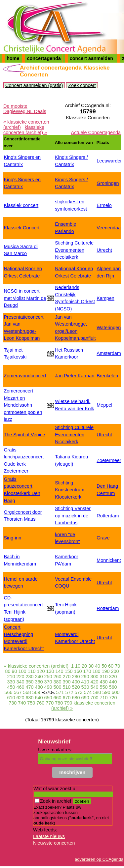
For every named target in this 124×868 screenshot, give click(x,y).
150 (69, 671)
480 (39, 687)
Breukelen (107, 376)
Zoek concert (82, 85)
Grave (103, 538)
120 (41, 671)
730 (13, 703)
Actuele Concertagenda (96, 132)
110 (31, 671)
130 (50, 671)
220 (20, 677)
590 (106, 692)
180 (97, 671)
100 (22, 671)
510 (67, 687)
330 (11, 682)
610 (11, 698)
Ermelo (104, 205)
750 (31, 703)
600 (116, 692)
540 (95, 687)
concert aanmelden (91, 58)
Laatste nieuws (49, 836)
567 (18, 692)
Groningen (108, 183)
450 (11, 687)
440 (113, 682)
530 (85, 687)
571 (60, 692)
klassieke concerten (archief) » (25, 130)
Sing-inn (12, 538)
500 (57, 687)
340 (20, 682)
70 (117, 666)
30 (91, 666)
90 (14, 671)
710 (104, 698)
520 (76, 687)
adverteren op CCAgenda (99, 859)
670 (67, 698)
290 (85, 677)
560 (113, 687)
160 (78, 671)
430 (104, 682)
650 (48, 698)
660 (57, 698)
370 (48, 682)
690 (85, 698)
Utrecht (104, 250)
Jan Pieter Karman (75, 376)
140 (59, 671)
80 (8, 671)
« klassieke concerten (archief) (36, 666)
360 (39, 682)
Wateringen (109, 328)
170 (87, 671)
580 (97, 692)
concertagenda (44, 58)
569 (36, 692)
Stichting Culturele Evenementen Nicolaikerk (74, 250)
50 (104, 666)
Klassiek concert (21, 205)
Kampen (105, 298)
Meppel (104, 405)
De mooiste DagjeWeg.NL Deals (25, 109)
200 (115, 671)
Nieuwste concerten (54, 843)
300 (95, 677)
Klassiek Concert (21, 228)
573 (79, 692)
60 (111, 666)
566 (8, 692)
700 (95, 698)
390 (67, 682)
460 (20, 687)
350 (29, 682)
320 (113, 677)
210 (11, 677)
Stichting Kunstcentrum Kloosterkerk (70, 490)
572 (69, 692)
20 (84, 666)
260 (57, 677)
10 (78, 666)
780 (59, 703)
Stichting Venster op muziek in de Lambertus (73, 516)
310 (104, 677)
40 (98, 666)
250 (48, 677)
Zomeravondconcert (25, 376)
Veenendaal (109, 228)
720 (113, 698)
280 (76, 677)
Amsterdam (109, 353)
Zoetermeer (109, 460)
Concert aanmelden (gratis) (34, 85)
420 (95, 682)
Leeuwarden (110, 161)
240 (39, 677)
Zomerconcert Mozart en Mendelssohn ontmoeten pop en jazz (23, 405)
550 (104, 687)
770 (50, 703)
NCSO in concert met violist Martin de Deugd (25, 298)
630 (29, 698)
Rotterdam (108, 516)
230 (29, 677)
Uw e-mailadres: (55, 750)
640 (39, 698)
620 (20, 698)
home (13, 58)
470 (29, 687)
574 (88, 692)
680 (76, 698)
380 (57, 682)
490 (48, 687)
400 (76, 682)
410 (85, 682)
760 (40, 703)
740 (22, 703)
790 (68, 703)
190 (106, 671)
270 (67, 677)
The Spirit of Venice (24, 435)
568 (27, 692)
